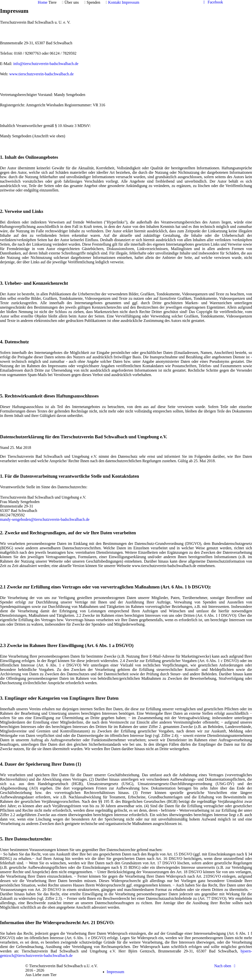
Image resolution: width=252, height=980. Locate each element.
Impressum (116, 972)
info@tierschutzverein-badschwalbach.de (46, 64)
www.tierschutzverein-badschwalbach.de (41, 74)
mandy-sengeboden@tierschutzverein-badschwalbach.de (45, 519)
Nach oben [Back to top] (226, 966)
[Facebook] (212, 2)
